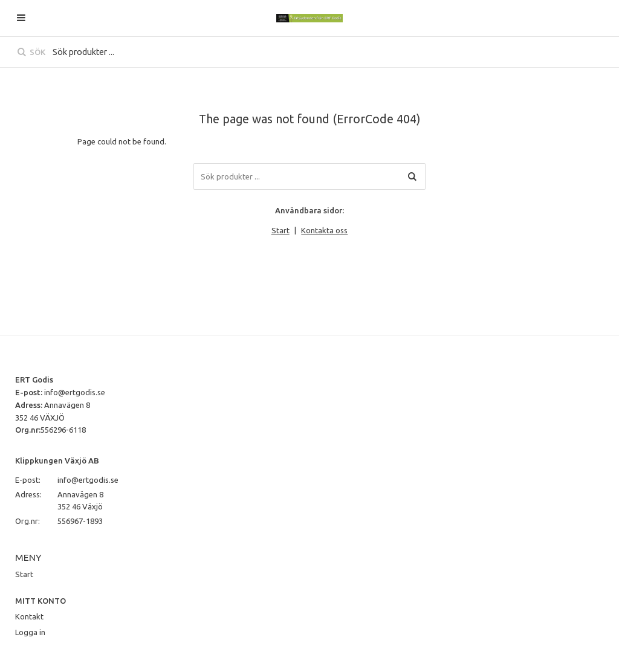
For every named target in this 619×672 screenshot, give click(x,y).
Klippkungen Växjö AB (57, 460)
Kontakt (29, 616)
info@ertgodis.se (75, 392)
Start (280, 230)
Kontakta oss (324, 230)
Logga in (30, 632)
